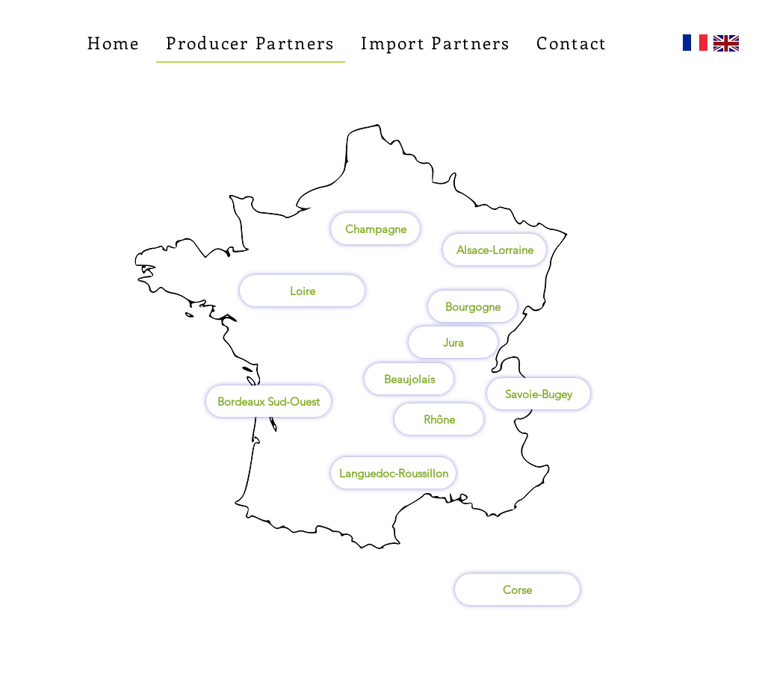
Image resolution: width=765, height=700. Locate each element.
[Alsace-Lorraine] (495, 250)
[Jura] (453, 342)
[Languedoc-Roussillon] (393, 473)
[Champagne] (375, 229)
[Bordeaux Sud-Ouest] (269, 401)
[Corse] (517, 589)
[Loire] (302, 291)
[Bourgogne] (473, 306)
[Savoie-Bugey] (539, 394)
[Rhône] (439, 419)
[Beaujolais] (409, 379)
